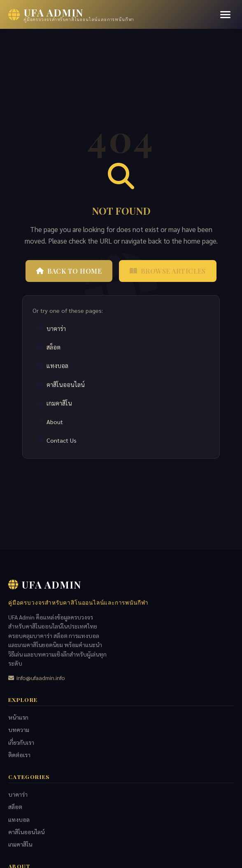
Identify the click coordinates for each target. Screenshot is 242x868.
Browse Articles (168, 271)
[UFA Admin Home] (71, 14)
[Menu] (225, 15)
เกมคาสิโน (54, 403)
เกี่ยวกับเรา (21, 742)
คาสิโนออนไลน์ (61, 385)
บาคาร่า (51, 328)
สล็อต (49, 347)
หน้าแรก (18, 717)
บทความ (19, 730)
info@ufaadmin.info (37, 678)
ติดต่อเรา (19, 755)
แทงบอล (52, 366)
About (50, 422)
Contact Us (57, 440)
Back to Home (69, 271)
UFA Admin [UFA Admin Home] (45, 584)
